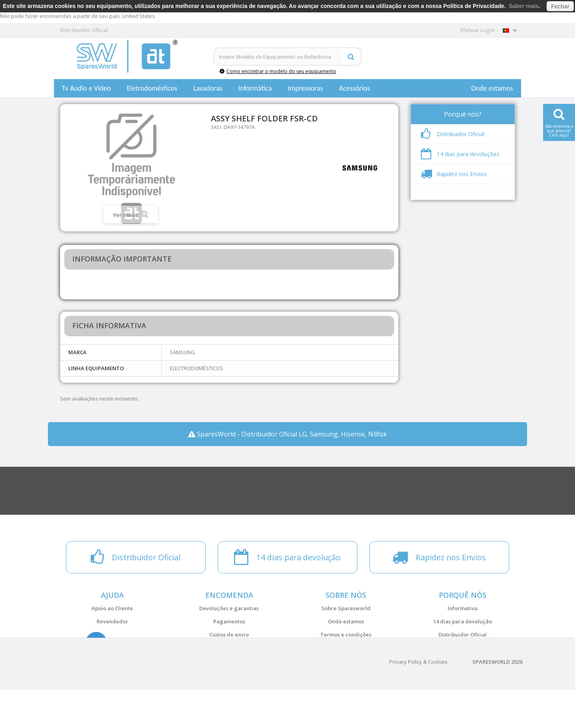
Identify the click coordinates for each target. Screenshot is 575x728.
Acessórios (355, 88)
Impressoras (306, 88)
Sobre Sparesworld (346, 608)
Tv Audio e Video (86, 88)
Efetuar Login (478, 30)
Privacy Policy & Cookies (418, 700)
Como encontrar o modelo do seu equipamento (278, 71)
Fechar (560, 6)
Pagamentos (229, 621)
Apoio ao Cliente (112, 608)
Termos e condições (346, 635)
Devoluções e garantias (229, 608)
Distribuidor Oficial (463, 635)
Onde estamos (492, 88)
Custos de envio (229, 635)
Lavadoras (208, 88)
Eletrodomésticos (152, 88)
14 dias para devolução (463, 621)
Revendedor (112, 621)
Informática (255, 88)
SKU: (217, 127)
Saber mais (524, 6)
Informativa (463, 608)
